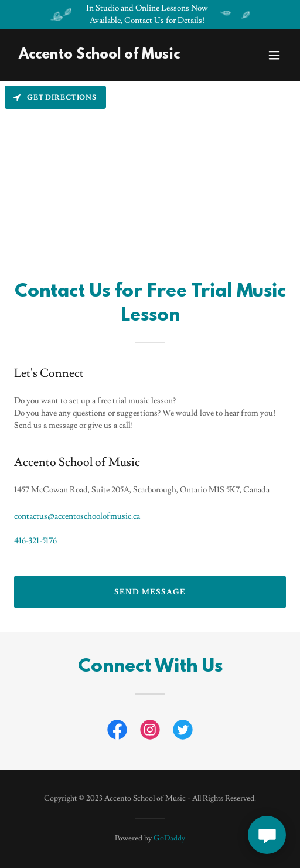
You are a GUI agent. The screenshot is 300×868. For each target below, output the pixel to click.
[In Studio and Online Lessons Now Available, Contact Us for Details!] (150, 15)
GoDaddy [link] (169, 838)
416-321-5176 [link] (35, 541)
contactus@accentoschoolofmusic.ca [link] (77, 516)
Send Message (150, 592)
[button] (274, 55)
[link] (99, 56)
